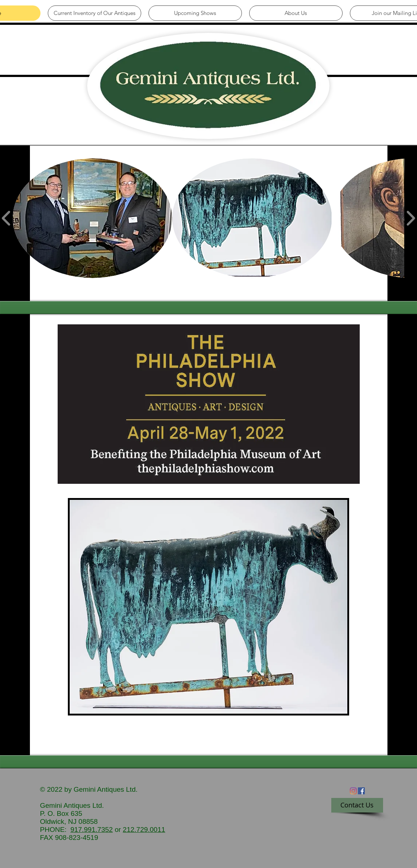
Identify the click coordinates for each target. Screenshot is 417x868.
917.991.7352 (92, 830)
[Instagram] (353, 791)
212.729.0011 (144, 830)
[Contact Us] (357, 805)
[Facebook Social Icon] (361, 791)
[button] (92, 218)
